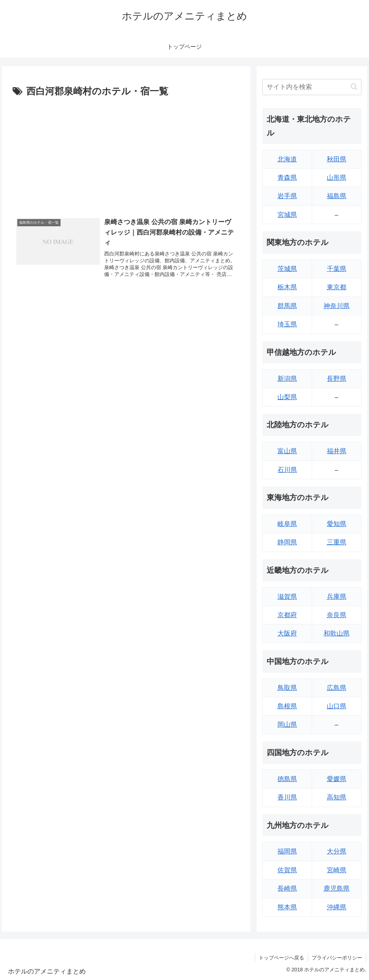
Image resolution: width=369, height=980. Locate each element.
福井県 (337, 451)
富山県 (287, 451)
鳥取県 (287, 688)
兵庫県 (337, 597)
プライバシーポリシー (337, 958)
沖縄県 (337, 907)
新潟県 (287, 379)
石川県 (287, 470)
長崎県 (287, 888)
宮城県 (287, 215)
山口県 (337, 706)
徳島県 (287, 779)
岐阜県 (287, 524)
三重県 (337, 542)
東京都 (337, 287)
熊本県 (287, 907)
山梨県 (287, 397)
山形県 (337, 178)
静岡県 (287, 542)
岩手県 (287, 196)
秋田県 (337, 159)
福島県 (337, 196)
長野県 (337, 379)
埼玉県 (287, 324)
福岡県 (287, 851)
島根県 (287, 706)
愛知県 (337, 524)
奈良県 (337, 615)
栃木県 (287, 287)
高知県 (337, 797)
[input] (312, 87)
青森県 (287, 178)
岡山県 (287, 725)
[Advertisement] (126, 154)
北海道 (287, 159)
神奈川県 (337, 306)
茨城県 (287, 269)
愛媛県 (337, 779)
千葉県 (337, 269)
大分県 (337, 851)
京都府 (287, 615)
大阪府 (287, 633)
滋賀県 (287, 597)
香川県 (287, 797)
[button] (354, 87)
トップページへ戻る (281, 958)
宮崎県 (337, 870)
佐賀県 (287, 870)
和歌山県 (337, 633)
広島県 (337, 688)
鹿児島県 (337, 888)
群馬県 (287, 306)
